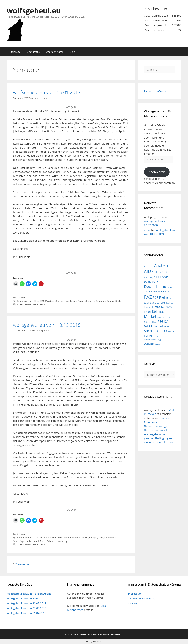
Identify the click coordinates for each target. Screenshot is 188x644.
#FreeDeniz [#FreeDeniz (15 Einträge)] (149, 266)
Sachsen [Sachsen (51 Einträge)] (151, 331)
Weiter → (23, 564)
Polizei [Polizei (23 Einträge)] (155, 326)
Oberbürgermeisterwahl (26, 541)
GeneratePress (115, 634)
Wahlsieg (63, 541)
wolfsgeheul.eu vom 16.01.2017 (47, 92)
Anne (147, 230)
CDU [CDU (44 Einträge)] (157, 277)
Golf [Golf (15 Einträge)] (158, 303)
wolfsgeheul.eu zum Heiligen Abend (29, 594)
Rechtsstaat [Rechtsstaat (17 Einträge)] (164, 326)
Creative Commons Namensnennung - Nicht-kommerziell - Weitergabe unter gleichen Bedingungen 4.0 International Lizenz (159, 430)
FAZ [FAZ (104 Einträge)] (148, 297)
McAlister (50, 301)
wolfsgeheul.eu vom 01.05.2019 (27, 608)
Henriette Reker (61, 538)
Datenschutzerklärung (141, 598)
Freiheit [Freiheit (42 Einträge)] (165, 297)
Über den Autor (55, 52)
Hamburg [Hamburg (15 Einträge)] (169, 303)
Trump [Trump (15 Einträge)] (156, 336)
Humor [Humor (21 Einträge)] (148, 307)
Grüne (48, 538)
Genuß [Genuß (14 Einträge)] (147, 303)
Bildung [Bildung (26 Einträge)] (149, 277)
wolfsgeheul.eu (34, 11)
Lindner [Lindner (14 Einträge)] (162, 312)
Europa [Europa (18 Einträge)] (157, 292)
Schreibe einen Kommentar (31, 304)
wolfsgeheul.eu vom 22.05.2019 (27, 603)
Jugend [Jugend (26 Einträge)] (156, 307)
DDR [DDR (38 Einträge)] (165, 277)
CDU (36, 301)
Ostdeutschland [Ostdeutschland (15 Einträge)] (151, 322)
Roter (43, 541)
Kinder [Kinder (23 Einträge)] (148, 312)
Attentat (27, 538)
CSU (42, 301)
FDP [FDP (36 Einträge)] (155, 297)
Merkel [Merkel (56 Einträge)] (150, 317)
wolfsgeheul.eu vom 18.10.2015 (47, 325)
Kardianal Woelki (79, 538)
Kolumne (21, 298)
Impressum (134, 594)
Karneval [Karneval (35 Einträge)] (167, 307)
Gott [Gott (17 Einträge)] (163, 303)
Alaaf (19, 538)
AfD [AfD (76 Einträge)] (148, 271)
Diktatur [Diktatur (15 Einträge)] (170, 287)
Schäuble (101, 301)
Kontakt (132, 603)
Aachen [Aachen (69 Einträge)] (161, 265)
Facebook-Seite (155, 91)
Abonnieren (157, 172)
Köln (101, 538)
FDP (41, 538)
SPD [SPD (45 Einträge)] (162, 331)
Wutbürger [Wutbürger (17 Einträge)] (149, 344)
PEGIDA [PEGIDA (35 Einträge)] (163, 322)
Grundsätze (33, 52)
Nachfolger (71, 301)
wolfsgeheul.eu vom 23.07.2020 (27, 598)
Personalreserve (86, 301)
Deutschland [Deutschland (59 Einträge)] (155, 286)
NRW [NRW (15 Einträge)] (168, 317)
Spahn (110, 301)
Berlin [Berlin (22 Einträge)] (165, 272)
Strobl (118, 301)
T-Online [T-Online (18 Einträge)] (148, 336)
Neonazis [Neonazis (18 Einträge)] (161, 317)
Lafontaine (110, 538)
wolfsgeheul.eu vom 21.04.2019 (27, 613)
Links (72, 52)
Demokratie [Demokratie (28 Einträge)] (151, 282)
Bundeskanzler (24, 301)
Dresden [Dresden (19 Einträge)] (148, 292)
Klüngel (93, 538)
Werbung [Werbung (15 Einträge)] (165, 340)
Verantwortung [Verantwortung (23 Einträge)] (152, 340)
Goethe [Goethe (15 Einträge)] (153, 303)
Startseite (15, 52)
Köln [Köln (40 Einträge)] (155, 311)
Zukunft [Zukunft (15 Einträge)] (158, 344)
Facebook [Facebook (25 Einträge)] (166, 291)
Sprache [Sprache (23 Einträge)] (170, 331)
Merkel (60, 301)
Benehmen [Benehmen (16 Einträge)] (157, 272)
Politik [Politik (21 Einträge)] (147, 326)
